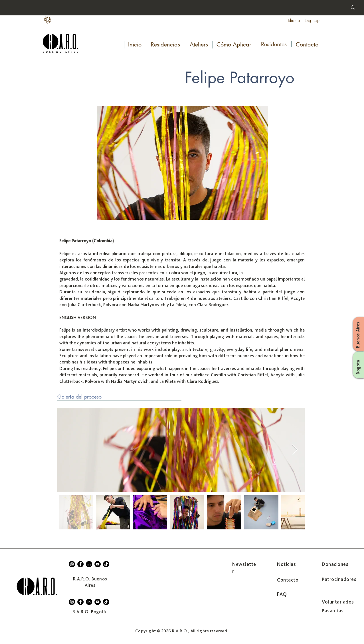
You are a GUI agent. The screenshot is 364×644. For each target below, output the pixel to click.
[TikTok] (106, 564)
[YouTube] (98, 564)
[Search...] (304, 8)
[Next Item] (295, 450)
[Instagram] (72, 564)
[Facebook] (80, 564)
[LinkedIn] (89, 564)
